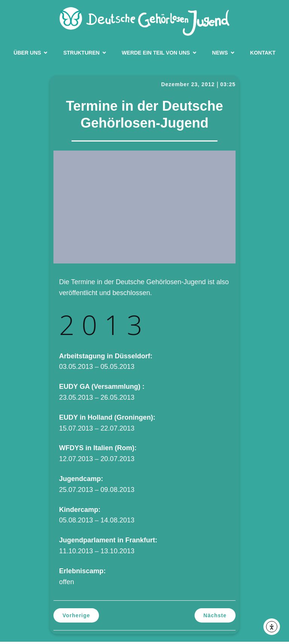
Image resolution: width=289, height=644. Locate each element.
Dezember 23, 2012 (188, 87)
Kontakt (263, 54)
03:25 (228, 87)
